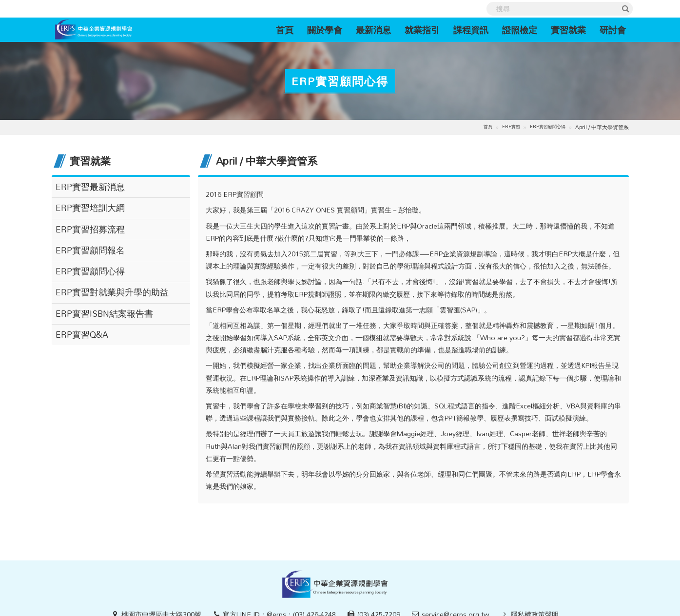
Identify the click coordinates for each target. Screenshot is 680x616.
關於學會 (325, 30)
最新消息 (373, 30)
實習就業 (568, 30)
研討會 (613, 30)
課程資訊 (471, 30)
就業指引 (422, 30)
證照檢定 (520, 30)
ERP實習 (511, 127)
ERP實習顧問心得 (548, 127)
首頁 (288, 29)
